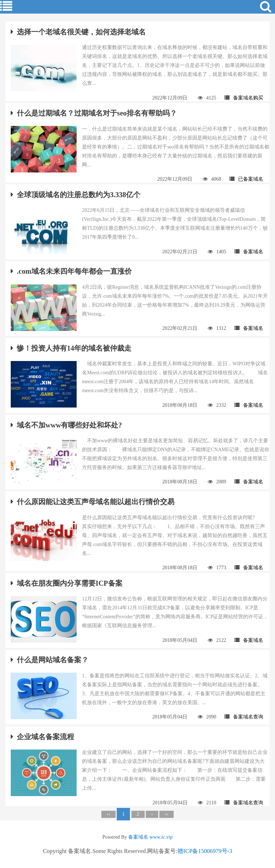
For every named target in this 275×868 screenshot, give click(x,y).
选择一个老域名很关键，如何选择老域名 (78, 32)
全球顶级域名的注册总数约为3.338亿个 (76, 195)
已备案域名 (246, 179)
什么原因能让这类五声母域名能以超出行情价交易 (93, 502)
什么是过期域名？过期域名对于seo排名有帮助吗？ (94, 113)
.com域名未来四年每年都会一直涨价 (71, 271)
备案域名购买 (244, 98)
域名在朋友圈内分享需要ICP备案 (66, 583)
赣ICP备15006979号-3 (205, 851)
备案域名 (249, 252)
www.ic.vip (161, 837)
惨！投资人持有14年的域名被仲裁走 (71, 348)
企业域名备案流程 (42, 737)
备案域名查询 (244, 717)
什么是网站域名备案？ (50, 660)
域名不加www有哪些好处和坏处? (66, 425)
